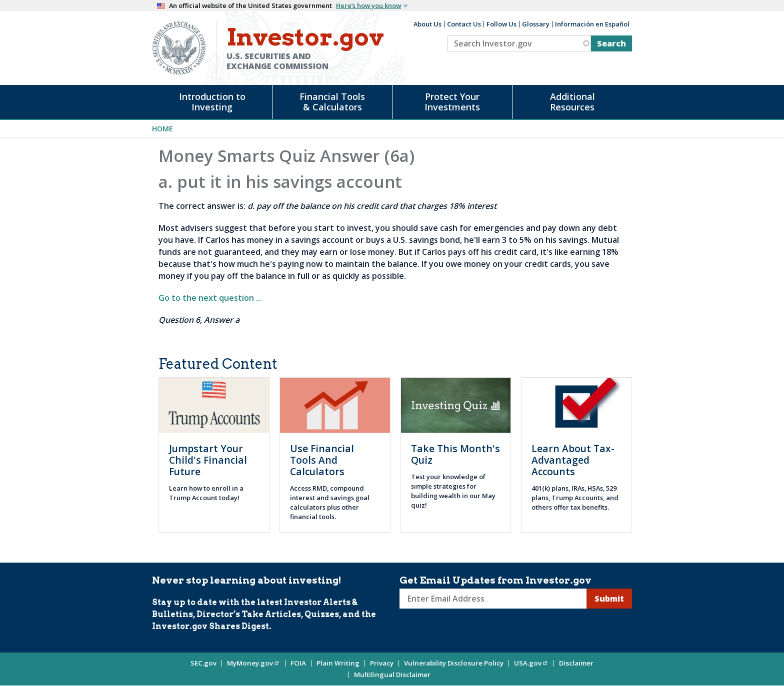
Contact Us (464, 24)
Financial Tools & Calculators (332, 102)
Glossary (536, 24)
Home (162, 129)
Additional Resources (572, 102)
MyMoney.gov (253, 663)
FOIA (298, 663)
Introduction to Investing (212, 102)
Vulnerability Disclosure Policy (454, 663)
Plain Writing (338, 663)
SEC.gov (203, 663)
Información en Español (592, 24)
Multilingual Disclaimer (392, 675)
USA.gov (531, 663)
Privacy (382, 663)
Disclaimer (576, 663)
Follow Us (501, 24)
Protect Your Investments (452, 102)
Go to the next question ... (210, 298)
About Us (427, 24)
